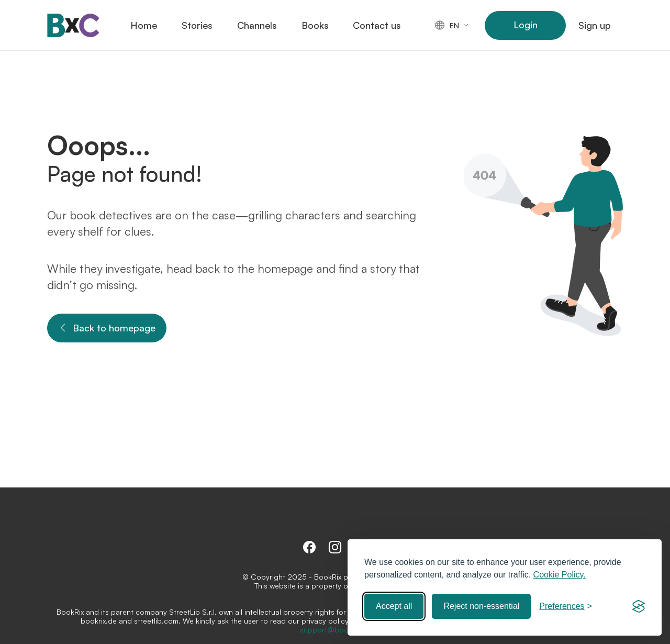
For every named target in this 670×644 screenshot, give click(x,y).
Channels (257, 25)
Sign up (595, 25)
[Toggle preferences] (566, 606)
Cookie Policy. (560, 575)
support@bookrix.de (335, 630)
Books (315, 25)
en (447, 25)
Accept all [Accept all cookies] (394, 606)
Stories (197, 25)
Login (526, 25)
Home (144, 25)
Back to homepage (107, 328)
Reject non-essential (481, 606)
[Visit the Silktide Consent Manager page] (639, 606)
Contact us (377, 25)
